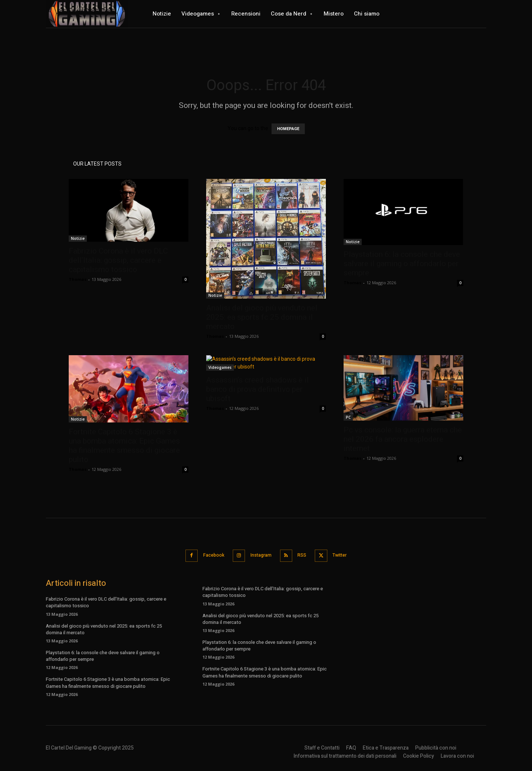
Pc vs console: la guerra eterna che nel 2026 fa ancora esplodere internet (403, 439)
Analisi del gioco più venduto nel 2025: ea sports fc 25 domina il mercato (262, 317)
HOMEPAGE (288, 129)
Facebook (208, 555)
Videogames (220, 367)
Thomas (78, 279)
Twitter (347, 555)
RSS (305, 555)
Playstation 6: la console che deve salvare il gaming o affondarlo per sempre (402, 264)
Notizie (78, 238)
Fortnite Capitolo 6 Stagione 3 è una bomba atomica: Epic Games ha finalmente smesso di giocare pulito (124, 446)
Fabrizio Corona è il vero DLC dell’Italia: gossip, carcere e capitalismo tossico (118, 260)
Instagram (260, 555)
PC (348, 417)
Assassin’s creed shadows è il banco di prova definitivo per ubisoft (258, 389)
